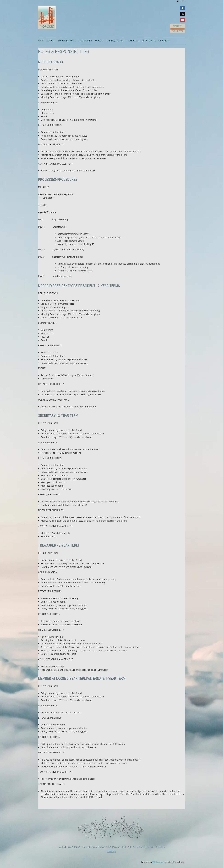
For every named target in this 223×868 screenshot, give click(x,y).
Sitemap (111, 851)
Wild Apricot (158, 862)
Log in (182, 1)
